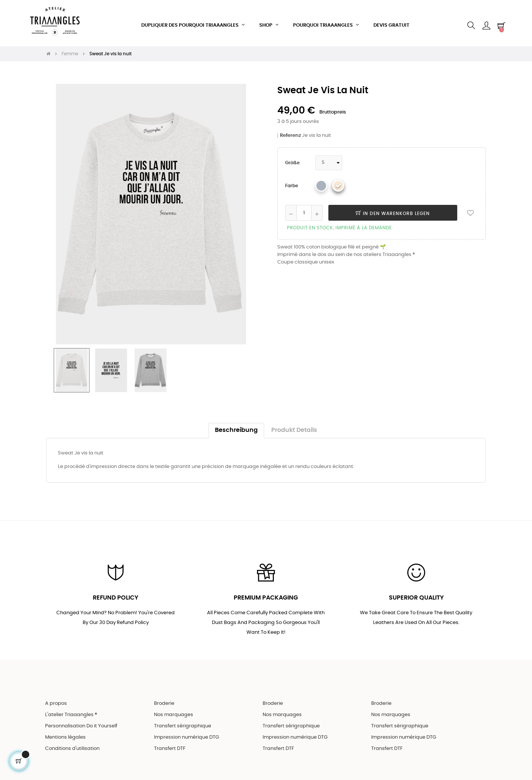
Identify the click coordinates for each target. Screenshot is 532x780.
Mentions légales (65, 734)
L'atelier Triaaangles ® (71, 711)
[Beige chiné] (338, 181)
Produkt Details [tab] (294, 426)
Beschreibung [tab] (236, 426)
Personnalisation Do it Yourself (81, 722)
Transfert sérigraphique (183, 722)
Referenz (290, 131)
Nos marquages (174, 711)
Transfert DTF (170, 745)
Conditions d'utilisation (72, 745)
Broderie (164, 700)
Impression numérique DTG (187, 734)
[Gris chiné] (321, 181)
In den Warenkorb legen (393, 209)
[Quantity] (304, 208)
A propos (56, 700)
